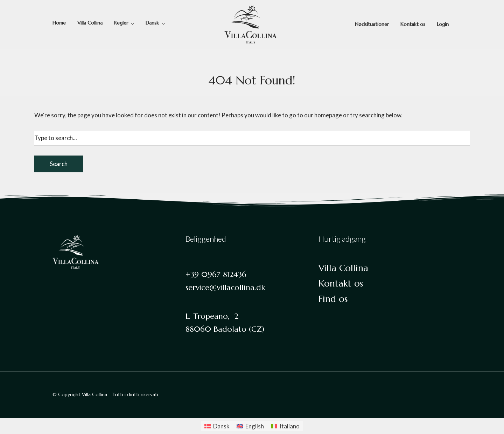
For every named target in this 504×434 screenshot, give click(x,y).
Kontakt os (413, 24)
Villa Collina (90, 23)
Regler (121, 23)
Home (59, 23)
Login (443, 24)
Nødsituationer (372, 24)
